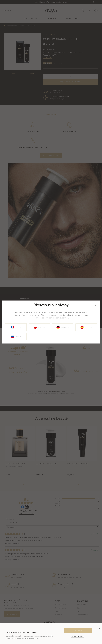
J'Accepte (78, 631)
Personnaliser (78, 636)
